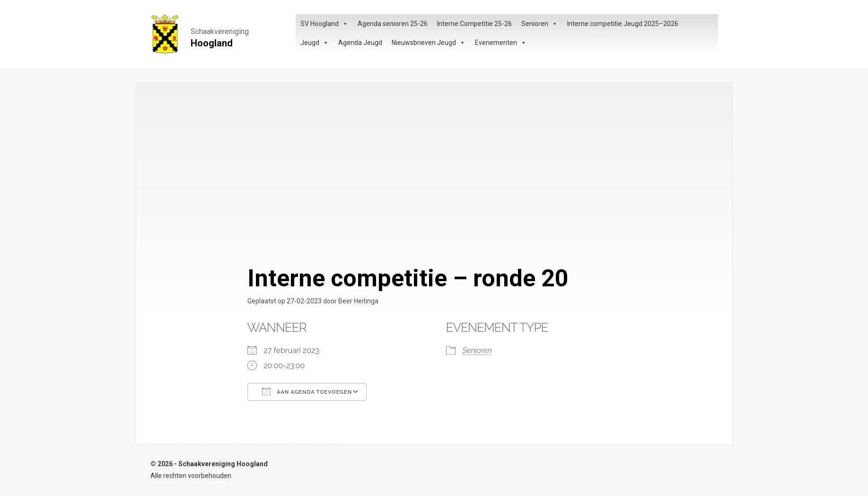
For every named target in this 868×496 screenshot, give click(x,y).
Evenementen (501, 43)
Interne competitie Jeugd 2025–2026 (623, 24)
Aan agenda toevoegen (307, 391)
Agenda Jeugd (360, 43)
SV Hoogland (324, 24)
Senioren (539, 24)
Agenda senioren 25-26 (393, 24)
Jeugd (315, 43)
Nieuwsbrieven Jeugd (429, 43)
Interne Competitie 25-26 (474, 24)
